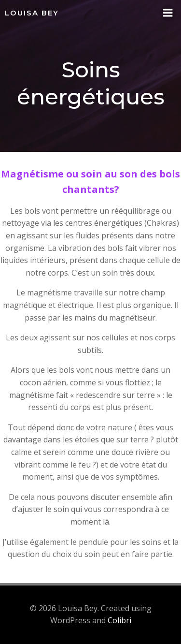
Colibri (119, 620)
